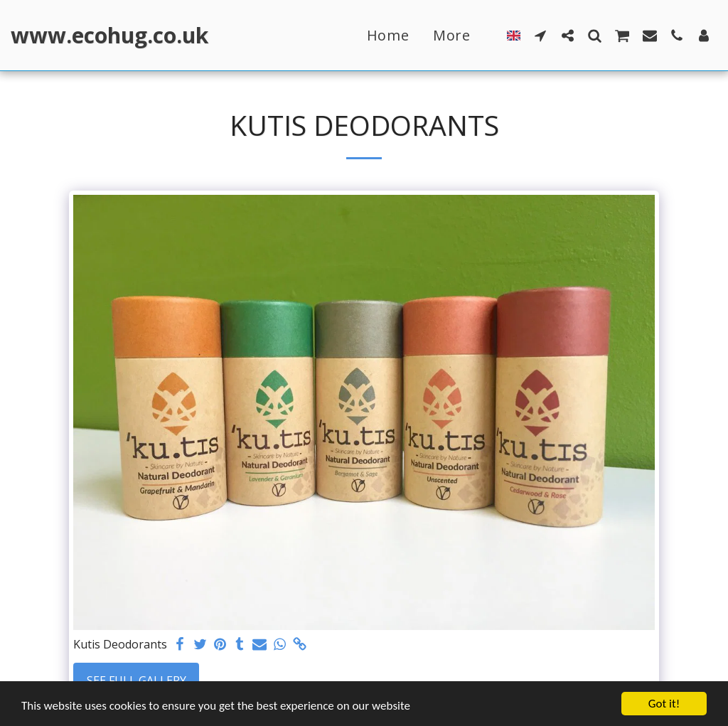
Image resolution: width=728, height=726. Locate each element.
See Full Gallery (136, 680)
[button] (540, 35)
